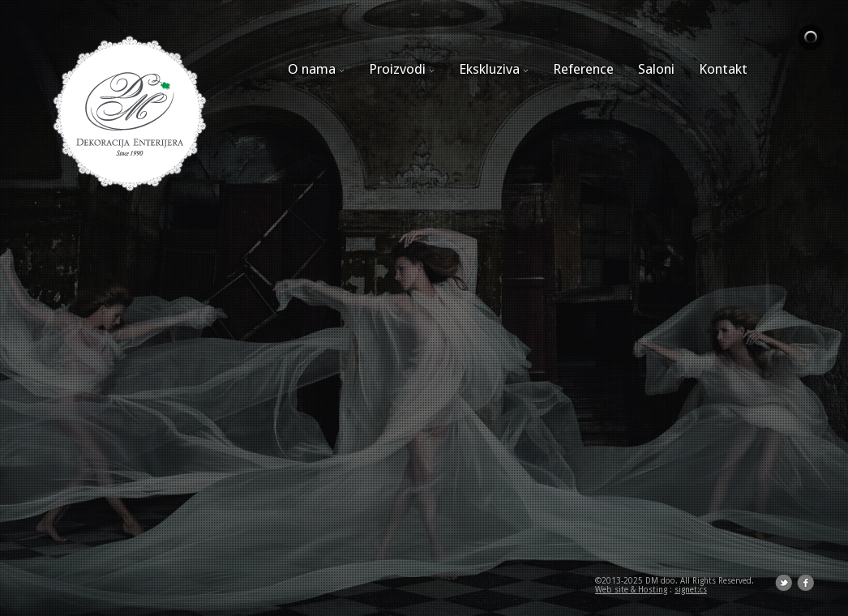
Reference (583, 69)
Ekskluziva (494, 69)
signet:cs (691, 590)
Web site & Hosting (631, 590)
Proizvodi (402, 69)
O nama (316, 69)
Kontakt (723, 69)
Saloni (656, 69)
